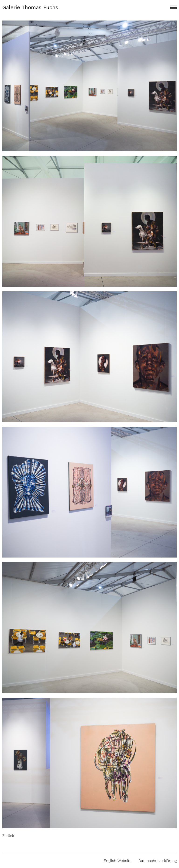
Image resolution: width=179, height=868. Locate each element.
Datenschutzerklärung (158, 861)
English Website (118, 861)
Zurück (8, 836)
